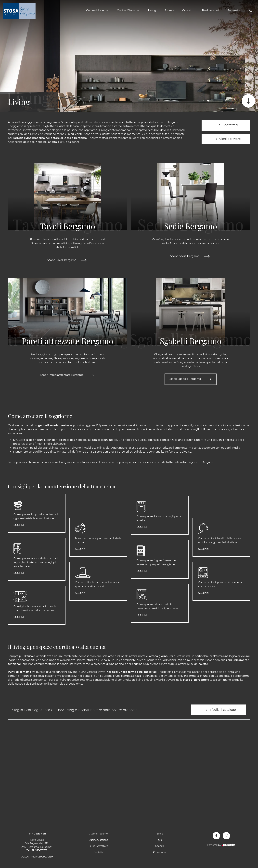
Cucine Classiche (128, 10)
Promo (169, 10)
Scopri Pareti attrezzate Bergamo (68, 375)
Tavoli (160, 840)
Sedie (160, 834)
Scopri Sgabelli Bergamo (191, 379)
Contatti (188, 10)
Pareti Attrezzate (98, 846)
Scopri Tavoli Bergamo (67, 260)
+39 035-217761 (39, 851)
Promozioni (160, 852)
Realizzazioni (210, 10)
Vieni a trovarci (226, 139)
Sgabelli (160, 846)
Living (152, 10)
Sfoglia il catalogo (218, 710)
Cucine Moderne (97, 10)
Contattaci (226, 125)
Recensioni (235, 10)
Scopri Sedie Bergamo (191, 257)
